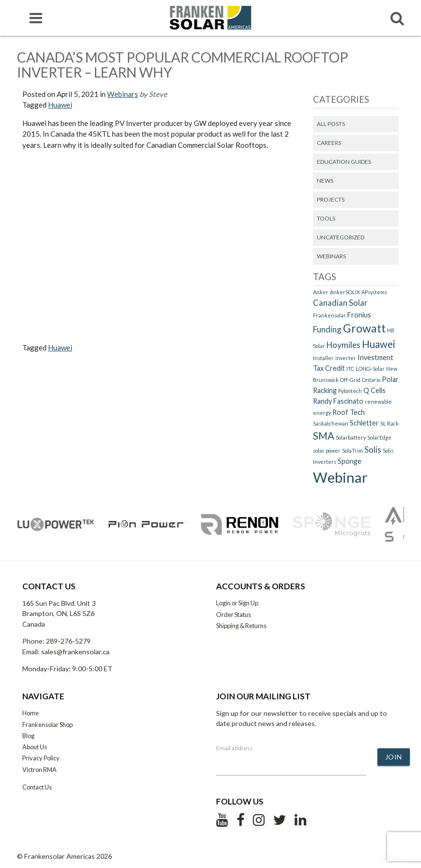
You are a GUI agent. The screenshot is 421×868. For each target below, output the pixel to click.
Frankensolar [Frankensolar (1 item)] (329, 315)
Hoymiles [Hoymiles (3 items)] (343, 345)
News (325, 181)
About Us (35, 747)
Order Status (234, 615)
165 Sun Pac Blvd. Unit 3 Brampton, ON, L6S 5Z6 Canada (59, 614)
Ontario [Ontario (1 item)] (371, 380)
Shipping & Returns (241, 626)
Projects (331, 199)
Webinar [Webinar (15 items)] (340, 477)
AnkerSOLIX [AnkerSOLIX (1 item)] (345, 292)
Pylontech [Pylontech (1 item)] (350, 391)
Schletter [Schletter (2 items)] (364, 423)
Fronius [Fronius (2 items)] (359, 315)
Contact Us (37, 787)
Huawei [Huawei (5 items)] (379, 344)
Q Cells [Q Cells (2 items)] (374, 390)
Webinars (123, 94)
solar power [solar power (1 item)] (327, 450)
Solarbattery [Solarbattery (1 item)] (351, 437)
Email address (234, 748)
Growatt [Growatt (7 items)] (364, 328)
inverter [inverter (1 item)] (346, 358)
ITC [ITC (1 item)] (350, 369)
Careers (329, 143)
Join (394, 757)
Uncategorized (341, 237)
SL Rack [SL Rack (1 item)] (390, 423)
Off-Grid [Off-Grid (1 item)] (350, 380)
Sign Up (248, 603)
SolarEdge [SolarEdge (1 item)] (379, 437)
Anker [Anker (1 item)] (321, 292)
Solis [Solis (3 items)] (373, 450)
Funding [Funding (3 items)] (327, 329)
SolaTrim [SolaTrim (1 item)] (352, 450)
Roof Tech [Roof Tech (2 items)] (349, 412)
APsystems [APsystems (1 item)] (374, 292)
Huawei (60, 105)
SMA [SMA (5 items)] (324, 436)
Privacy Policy (41, 758)
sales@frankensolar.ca (75, 652)
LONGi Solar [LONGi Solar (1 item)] (370, 369)
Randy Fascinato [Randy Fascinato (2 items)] (338, 401)
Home (31, 713)
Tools (326, 218)
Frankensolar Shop (47, 725)
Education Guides (344, 162)
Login (223, 603)
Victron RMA (39, 770)
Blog (28, 736)
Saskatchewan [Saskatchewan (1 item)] (331, 423)
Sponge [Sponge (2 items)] (350, 461)
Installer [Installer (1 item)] (323, 358)
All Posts (331, 124)
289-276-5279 (68, 641)
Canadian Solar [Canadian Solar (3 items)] (340, 303)
